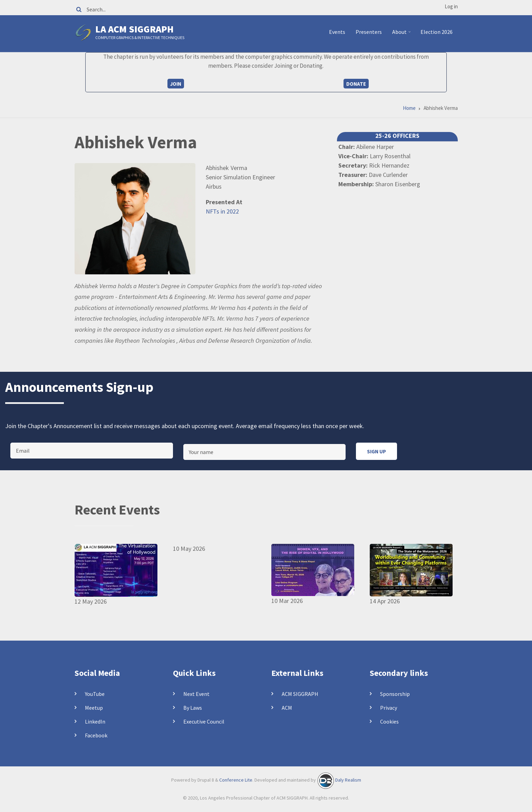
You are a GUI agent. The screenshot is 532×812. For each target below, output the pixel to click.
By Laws (193, 708)
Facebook (96, 735)
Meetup (94, 708)
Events (337, 32)
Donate (356, 84)
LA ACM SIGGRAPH (134, 29)
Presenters (369, 32)
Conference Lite (236, 780)
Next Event (196, 694)
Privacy (389, 708)
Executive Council (204, 721)
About (402, 35)
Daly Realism (348, 780)
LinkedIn (95, 721)
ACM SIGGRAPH (300, 694)
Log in (451, 6)
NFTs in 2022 (222, 211)
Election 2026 (437, 32)
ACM (287, 708)
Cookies (389, 721)
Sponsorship (395, 694)
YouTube (95, 694)
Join (176, 84)
